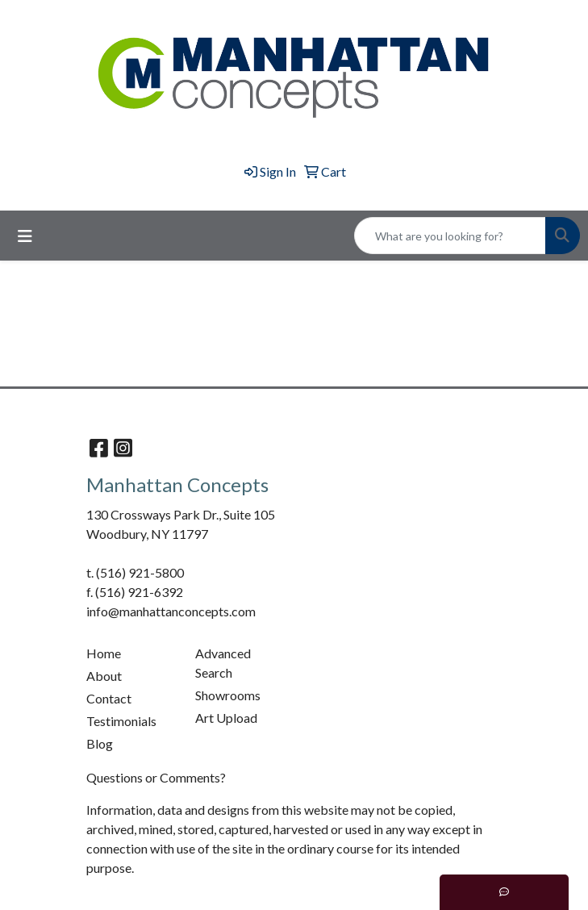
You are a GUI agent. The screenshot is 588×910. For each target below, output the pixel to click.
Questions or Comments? (156, 777)
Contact (109, 698)
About (104, 676)
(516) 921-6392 (139, 592)
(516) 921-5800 (140, 572)
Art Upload (226, 718)
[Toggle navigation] (25, 236)
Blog (100, 743)
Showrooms (228, 695)
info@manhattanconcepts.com (171, 611)
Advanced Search (223, 663)
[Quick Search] (450, 236)
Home (104, 653)
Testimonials (121, 721)
